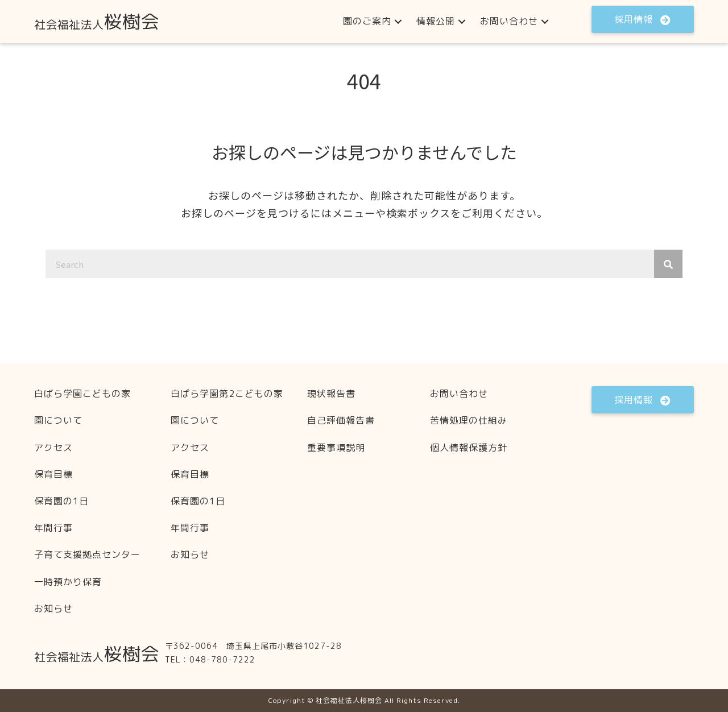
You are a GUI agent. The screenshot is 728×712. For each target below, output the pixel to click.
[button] (398, 21)
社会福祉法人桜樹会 (349, 700)
